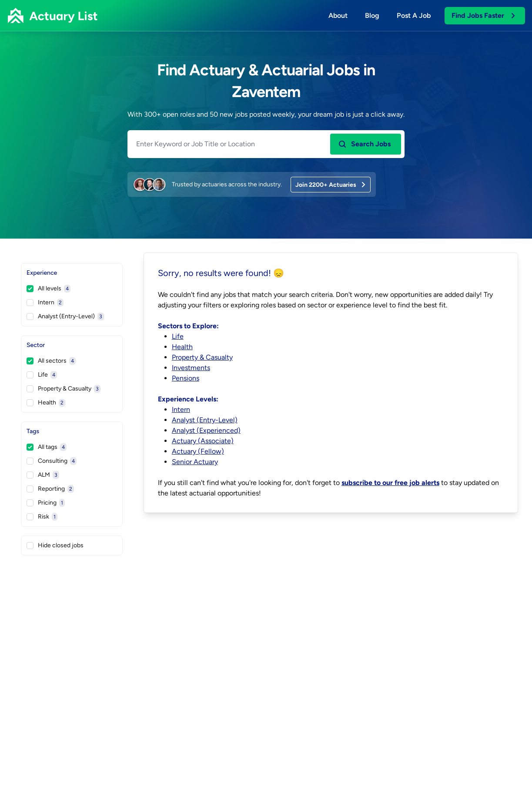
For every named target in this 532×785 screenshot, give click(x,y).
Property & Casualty (64, 389)
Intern (45, 303)
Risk (42, 517)
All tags (47, 447)
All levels (49, 289)
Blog (372, 15)
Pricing (46, 503)
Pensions (186, 378)
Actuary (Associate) (203, 441)
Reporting (50, 489)
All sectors (51, 361)
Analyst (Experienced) (206, 430)
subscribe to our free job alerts (390, 483)
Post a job (414, 15)
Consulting (52, 461)
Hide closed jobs (55, 545)
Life (42, 375)
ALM (43, 475)
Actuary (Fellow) (198, 451)
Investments (191, 368)
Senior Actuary (195, 462)
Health (46, 403)
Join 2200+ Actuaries (331, 185)
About (338, 15)
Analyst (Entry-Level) (65, 317)
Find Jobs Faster (484, 15)
